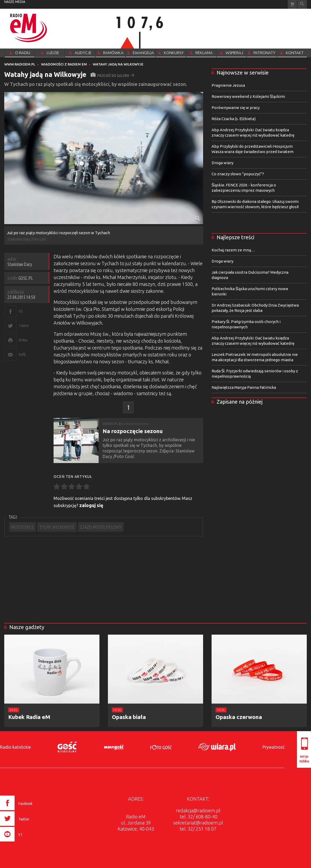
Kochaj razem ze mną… (233, 250)
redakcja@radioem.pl (198, 810)
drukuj (23, 340)
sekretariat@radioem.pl (198, 823)
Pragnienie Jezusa (228, 85)
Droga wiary (222, 163)
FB (21, 311)
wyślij (22, 354)
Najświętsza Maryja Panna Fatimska (244, 387)
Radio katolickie (15, 747)
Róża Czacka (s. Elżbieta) (234, 119)
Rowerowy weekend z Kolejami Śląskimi (248, 96)
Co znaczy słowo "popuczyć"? (238, 174)
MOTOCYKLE (22, 527)
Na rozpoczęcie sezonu (133, 431)
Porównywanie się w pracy (236, 108)
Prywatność (273, 747)
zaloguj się (91, 505)
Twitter (24, 326)
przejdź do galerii (113, 75)
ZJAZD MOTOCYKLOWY (101, 527)
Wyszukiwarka (302, 4)
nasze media (15, 2)
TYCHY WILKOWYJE (57, 527)
